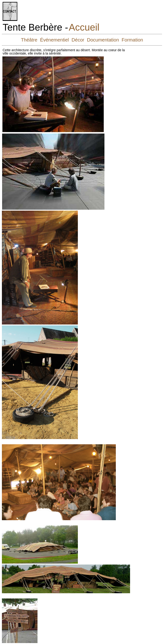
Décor (78, 40)
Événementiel (54, 40)
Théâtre (29, 40)
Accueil (84, 27)
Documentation (103, 40)
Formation (132, 40)
